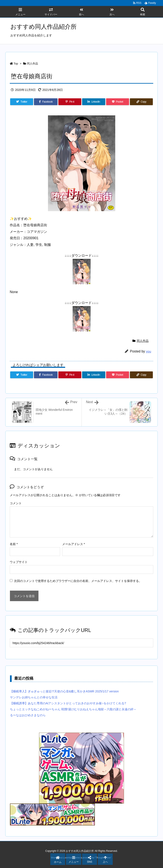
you (149, 351)
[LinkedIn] (94, 102)
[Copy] (141, 102)
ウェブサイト (19, 562)
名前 (14, 544)
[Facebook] (46, 102)
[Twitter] (22, 102)
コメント (16, 503)
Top (16, 64)
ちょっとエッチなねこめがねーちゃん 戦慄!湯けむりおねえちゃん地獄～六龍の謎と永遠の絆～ (73, 709)
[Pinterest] (70, 102)
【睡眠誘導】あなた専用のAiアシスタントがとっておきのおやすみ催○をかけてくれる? (68, 703)
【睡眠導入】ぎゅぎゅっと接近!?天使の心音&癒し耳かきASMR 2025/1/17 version (64, 691)
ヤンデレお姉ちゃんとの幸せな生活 (34, 697)
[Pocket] (118, 102)
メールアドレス (74, 544)
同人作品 (32, 64)
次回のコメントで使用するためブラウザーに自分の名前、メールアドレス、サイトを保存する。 (78, 581)
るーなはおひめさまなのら (28, 715)
